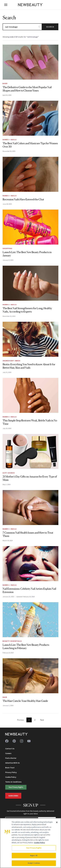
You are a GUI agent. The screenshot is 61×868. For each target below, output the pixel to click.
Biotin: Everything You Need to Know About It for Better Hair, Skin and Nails (29, 366)
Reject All (34, 856)
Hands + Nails (10, 140)
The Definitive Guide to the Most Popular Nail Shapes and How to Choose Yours (27, 89)
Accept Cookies (34, 863)
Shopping (7, 248)
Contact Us (10, 749)
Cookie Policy (11, 777)
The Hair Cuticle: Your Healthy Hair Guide (25, 701)
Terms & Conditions (13, 782)
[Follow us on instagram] (22, 741)
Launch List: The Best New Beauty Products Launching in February (26, 646)
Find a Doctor (11, 758)
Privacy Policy (11, 772)
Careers (8, 753)
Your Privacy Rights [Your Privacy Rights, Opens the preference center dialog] (34, 848)
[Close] (57, 822)
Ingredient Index (12, 361)
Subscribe (13, 796)
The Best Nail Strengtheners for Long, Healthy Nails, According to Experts (27, 310)
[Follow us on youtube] (29, 741)
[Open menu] (6, 5)
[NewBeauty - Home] (30, 5)
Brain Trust (10, 768)
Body (5, 83)
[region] (30, 843)
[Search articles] (22, 27)
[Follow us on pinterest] (14, 741)
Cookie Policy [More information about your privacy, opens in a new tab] (39, 843)
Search (50, 27)
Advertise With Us (12, 763)
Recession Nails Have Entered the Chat (23, 199)
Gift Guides (9, 473)
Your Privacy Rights (16, 787)
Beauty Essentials (12, 641)
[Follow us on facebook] (7, 741)
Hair (5, 697)
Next (42, 720)
